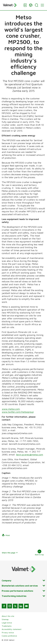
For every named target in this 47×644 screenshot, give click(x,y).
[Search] (37, 5)
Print (6, 535)
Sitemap (5, 619)
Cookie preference (9, 636)
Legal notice (7, 623)
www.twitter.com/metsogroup (18, 412)
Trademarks (7, 626)
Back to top (39, 553)
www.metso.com (11, 409)
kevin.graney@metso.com (30, 455)
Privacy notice (8, 633)
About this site (8, 616)
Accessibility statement (12, 629)
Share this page (10, 553)
